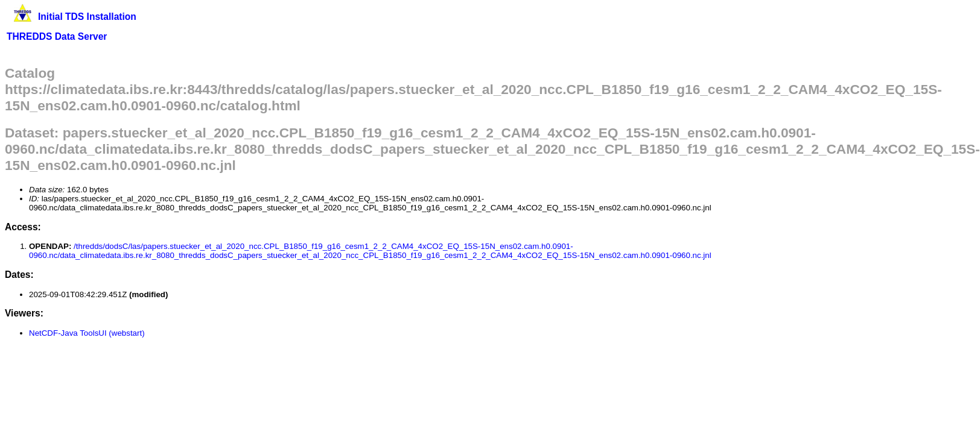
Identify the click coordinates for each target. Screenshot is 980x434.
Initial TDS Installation (87, 17)
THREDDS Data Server (57, 36)
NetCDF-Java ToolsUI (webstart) (87, 333)
